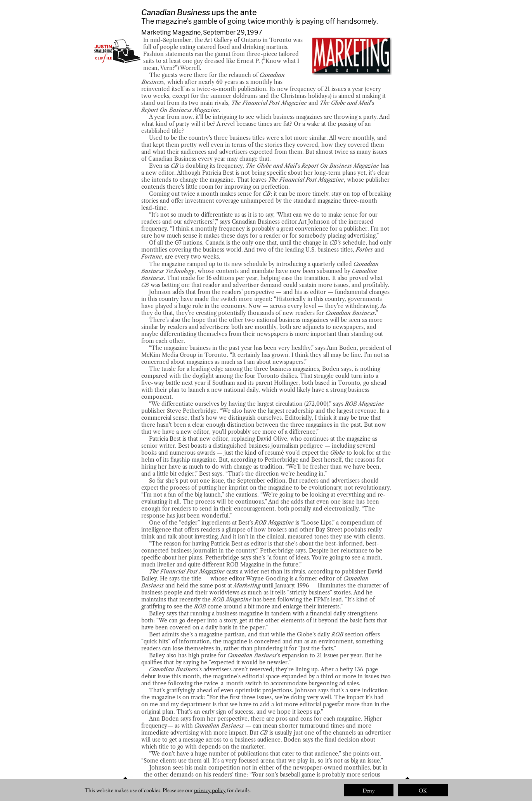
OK (423, 790)
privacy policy (210, 790)
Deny (369, 790)
